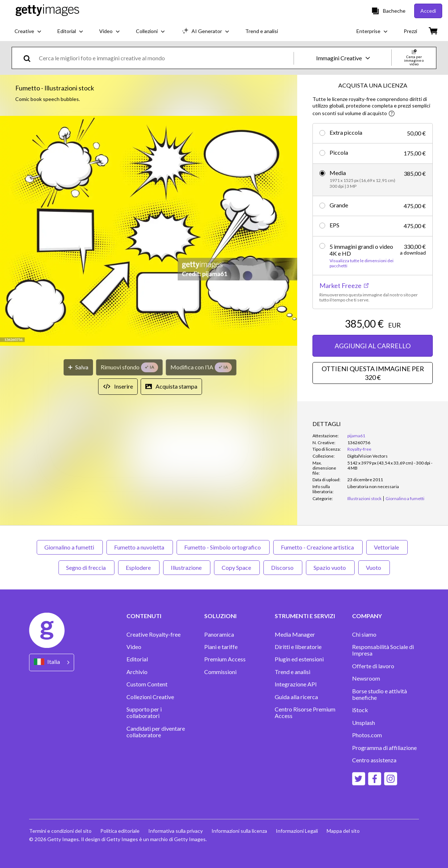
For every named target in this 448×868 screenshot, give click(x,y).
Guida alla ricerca (296, 697)
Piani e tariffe (221, 647)
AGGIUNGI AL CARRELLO (373, 346)
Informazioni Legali (297, 831)
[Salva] (78, 367)
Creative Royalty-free (154, 634)
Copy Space (237, 567)
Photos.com (367, 735)
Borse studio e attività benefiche (380, 694)
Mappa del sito (343, 831)
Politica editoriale (120, 831)
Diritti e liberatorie (298, 647)
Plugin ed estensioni (299, 659)
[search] (30, 58)
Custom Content (147, 684)
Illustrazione (187, 567)
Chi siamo (364, 634)
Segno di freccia (86, 567)
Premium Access (225, 659)
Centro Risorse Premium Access (305, 713)
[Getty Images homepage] (47, 11)
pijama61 (356, 436)
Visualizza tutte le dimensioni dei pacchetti (362, 263)
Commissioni (220, 672)
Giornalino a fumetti (70, 547)
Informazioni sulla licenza (239, 831)
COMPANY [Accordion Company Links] (367, 616)
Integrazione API (296, 684)
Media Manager (295, 634)
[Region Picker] (52, 662)
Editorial (137, 659)
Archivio (137, 672)
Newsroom (366, 678)
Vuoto (374, 567)
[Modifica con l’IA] (201, 367)
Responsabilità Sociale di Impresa (383, 650)
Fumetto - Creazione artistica (318, 547)
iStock (360, 710)
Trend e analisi (292, 672)
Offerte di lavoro (373, 666)
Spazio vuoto (330, 567)
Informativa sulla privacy (175, 831)
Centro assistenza (374, 760)
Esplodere (139, 567)
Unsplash (364, 723)
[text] (165, 58)
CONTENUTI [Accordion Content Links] (144, 616)
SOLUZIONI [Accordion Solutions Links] (220, 616)
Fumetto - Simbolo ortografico (223, 547)
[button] (149, 231)
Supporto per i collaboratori (144, 713)
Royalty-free (359, 449)
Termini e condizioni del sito (60, 831)
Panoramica (219, 634)
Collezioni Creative (150, 697)
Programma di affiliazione (384, 748)
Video (134, 647)
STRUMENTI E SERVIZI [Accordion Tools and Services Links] (305, 616)
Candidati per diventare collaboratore (156, 732)
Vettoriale (387, 547)
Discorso (283, 567)
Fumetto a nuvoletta (140, 547)
